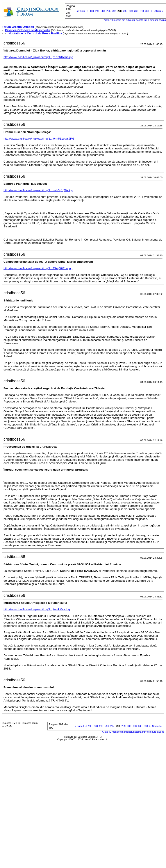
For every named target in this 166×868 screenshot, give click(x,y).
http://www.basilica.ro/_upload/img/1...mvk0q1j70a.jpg (38, 190)
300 (131, 11)
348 (142, 11)
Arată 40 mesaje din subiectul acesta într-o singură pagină (135, 20)
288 (103, 11)
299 (125, 11)
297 (114, 11)
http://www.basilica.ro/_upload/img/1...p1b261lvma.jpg (38, 57)
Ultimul (159, 11)
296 (108, 11)
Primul (81, 11)
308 (136, 11)
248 (97, 11)
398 (147, 11)
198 (92, 11)
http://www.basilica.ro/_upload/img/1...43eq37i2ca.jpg (38, 268)
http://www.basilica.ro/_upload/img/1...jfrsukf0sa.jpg (37, 609)
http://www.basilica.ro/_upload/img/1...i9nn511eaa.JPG (39, 139)
